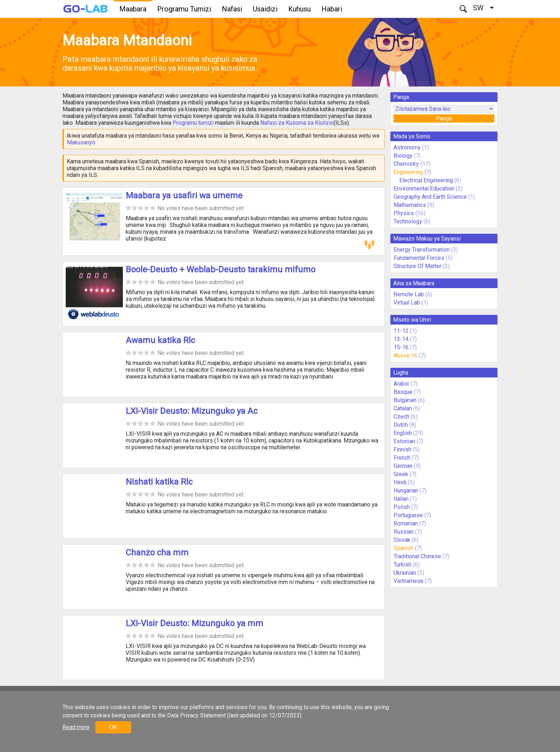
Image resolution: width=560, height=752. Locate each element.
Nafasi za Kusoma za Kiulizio (297, 123)
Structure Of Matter (417, 266)
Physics (404, 213)
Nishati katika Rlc (159, 482)
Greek (401, 474)
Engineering (408, 172)
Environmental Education (424, 189)
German (403, 466)
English (403, 433)
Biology (403, 156)
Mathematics (410, 205)
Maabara (133, 9)
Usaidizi (265, 9)
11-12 (401, 331)
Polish (402, 507)
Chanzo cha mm (157, 553)
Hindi (400, 482)
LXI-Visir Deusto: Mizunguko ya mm (194, 623)
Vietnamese (409, 581)
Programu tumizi (193, 123)
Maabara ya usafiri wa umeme (184, 196)
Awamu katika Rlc (160, 340)
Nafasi (232, 9)
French (402, 458)
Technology (408, 221)
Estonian (404, 441)
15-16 (401, 347)
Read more (76, 727)
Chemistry (406, 164)
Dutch (401, 425)
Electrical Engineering (426, 180)
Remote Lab (409, 294)
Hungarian (406, 491)
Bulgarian (405, 400)
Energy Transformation (422, 250)
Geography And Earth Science (430, 197)
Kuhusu (299, 9)
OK (113, 727)
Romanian (406, 523)
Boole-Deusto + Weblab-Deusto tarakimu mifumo (221, 269)
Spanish (404, 548)
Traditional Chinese (417, 556)
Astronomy (407, 147)
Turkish (402, 565)
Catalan (403, 408)
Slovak (402, 540)
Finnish (402, 449)
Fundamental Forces (419, 258)
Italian (401, 499)
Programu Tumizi (184, 9)
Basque (403, 392)
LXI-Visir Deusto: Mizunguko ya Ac (192, 411)
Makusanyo (81, 142)
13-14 (401, 339)
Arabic (401, 384)
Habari (332, 9)
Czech (401, 417)
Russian (404, 532)
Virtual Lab (407, 303)
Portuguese (408, 515)
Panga (444, 118)
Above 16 (406, 355)
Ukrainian (405, 573)
